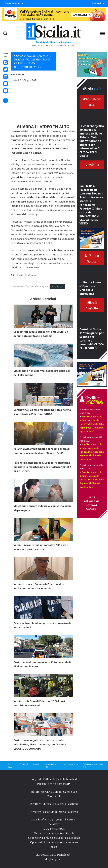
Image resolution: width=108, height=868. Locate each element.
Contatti (37, 764)
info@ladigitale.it (54, 859)
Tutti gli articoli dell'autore (24, 275)
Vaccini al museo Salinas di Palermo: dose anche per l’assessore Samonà (39, 586)
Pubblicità (24, 764)
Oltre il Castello (92, 305)
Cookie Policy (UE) (50, 766)
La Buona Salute (92, 258)
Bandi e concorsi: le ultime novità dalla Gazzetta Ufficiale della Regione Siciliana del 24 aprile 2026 (92, 452)
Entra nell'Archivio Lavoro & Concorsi (92, 503)
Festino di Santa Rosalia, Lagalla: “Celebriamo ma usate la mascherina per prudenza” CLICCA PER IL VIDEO (42, 467)
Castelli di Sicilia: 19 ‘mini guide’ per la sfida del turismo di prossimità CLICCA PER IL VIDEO (92, 339)
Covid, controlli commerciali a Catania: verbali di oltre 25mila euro (42, 664)
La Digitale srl (62, 855)
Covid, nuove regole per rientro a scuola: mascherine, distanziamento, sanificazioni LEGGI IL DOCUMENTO (40, 744)
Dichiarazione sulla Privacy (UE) (93, 766)
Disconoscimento (71, 764)
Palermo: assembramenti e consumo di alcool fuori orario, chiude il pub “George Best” (42, 451)
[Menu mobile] (102, 34)
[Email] (6, 91)
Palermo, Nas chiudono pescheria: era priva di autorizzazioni (42, 625)
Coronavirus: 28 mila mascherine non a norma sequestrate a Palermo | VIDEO (42, 412)
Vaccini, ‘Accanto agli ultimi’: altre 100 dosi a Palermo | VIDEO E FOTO (41, 547)
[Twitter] (6, 70)
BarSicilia (92, 165)
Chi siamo (10, 766)
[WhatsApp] (6, 84)
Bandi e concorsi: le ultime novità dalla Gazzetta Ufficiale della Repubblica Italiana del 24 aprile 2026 (92, 424)
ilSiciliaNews (92, 102)
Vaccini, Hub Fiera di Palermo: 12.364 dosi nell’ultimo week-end (39, 703)
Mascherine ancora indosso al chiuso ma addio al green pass (43, 508)
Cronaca (57, 286)
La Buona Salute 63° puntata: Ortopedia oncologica (90, 288)
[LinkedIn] (6, 77)
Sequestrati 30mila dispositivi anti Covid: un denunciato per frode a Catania (41, 334)
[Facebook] (6, 62)
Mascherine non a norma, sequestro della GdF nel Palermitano (42, 373)
